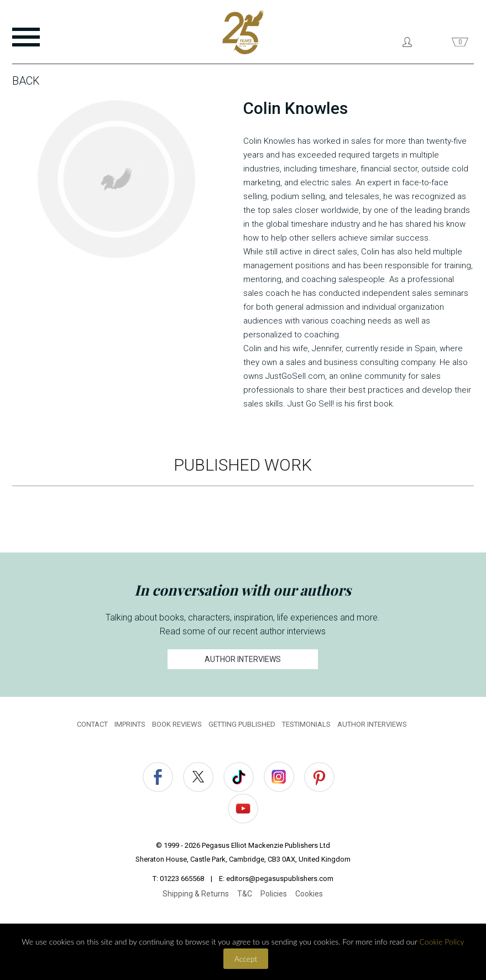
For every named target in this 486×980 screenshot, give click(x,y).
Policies (274, 894)
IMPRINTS (130, 724)
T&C (245, 894)
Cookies (309, 894)
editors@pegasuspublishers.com (280, 879)
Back (26, 81)
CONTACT (92, 724)
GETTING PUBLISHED (242, 724)
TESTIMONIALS (306, 724)
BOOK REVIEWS (177, 724)
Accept (246, 959)
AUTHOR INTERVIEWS (243, 659)
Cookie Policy (442, 942)
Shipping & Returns (196, 894)
